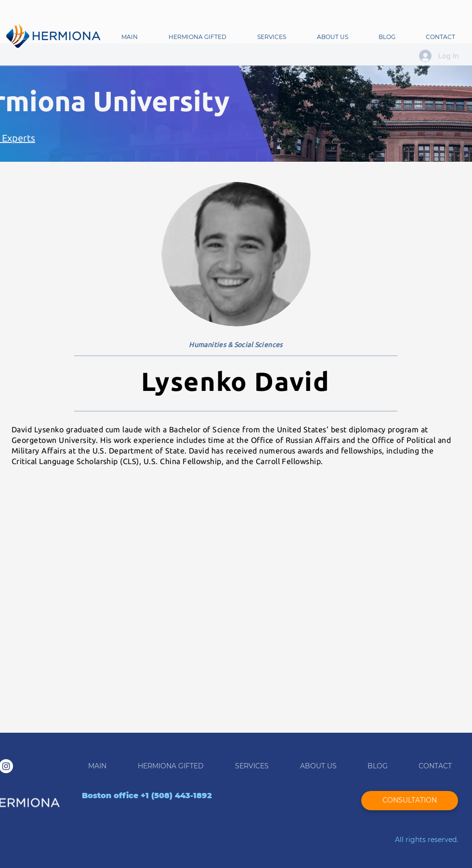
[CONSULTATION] (410, 801)
